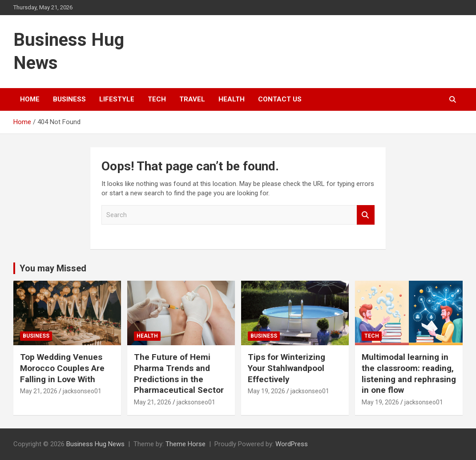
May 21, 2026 (39, 391)
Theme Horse (186, 444)
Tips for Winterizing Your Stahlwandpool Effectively (286, 368)
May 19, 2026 (266, 391)
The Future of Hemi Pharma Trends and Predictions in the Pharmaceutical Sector (179, 373)
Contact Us (280, 99)
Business (69, 99)
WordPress (292, 444)
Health (232, 99)
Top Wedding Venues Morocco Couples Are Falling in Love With (62, 368)
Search (366, 215)
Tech (157, 99)
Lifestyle (117, 99)
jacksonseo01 (82, 391)
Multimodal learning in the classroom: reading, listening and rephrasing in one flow (409, 373)
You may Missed (53, 268)
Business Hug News (95, 444)
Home (30, 99)
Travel (192, 99)
